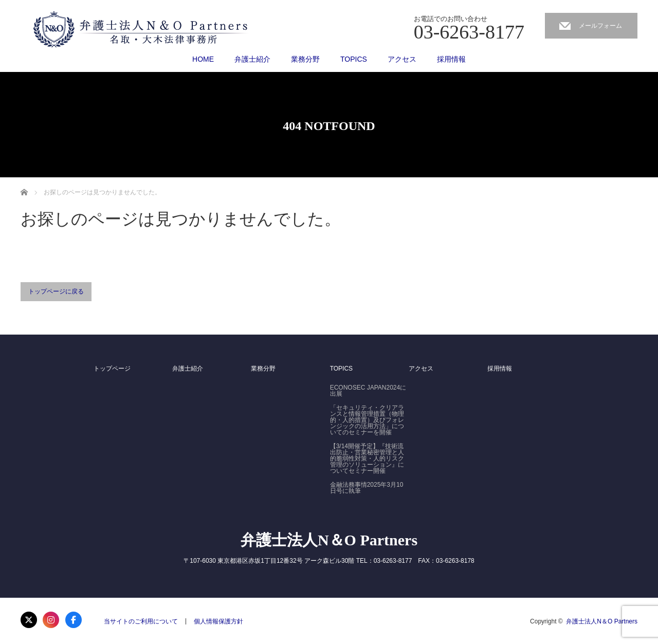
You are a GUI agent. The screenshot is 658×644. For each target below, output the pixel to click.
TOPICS (354, 59)
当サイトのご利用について (141, 621)
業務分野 (305, 59)
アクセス (402, 59)
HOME (203, 59)
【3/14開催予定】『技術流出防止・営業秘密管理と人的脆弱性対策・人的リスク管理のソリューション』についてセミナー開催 (367, 458)
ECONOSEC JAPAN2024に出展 (368, 391)
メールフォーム (600, 26)
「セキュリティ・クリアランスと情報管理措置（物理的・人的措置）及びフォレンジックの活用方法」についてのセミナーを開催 (367, 420)
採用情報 (451, 59)
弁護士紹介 (252, 59)
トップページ (112, 369)
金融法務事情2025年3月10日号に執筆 (367, 488)
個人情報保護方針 (218, 621)
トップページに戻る (56, 291)
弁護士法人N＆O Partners (329, 540)
